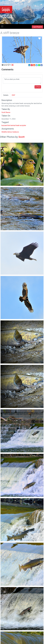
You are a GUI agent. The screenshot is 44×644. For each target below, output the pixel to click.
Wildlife (4, 132)
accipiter (23, 125)
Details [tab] (6, 95)
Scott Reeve (6, 112)
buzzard (4, 125)
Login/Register (37, 27)
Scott (21, 137)
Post (38, 87)
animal (13, 125)
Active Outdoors (13, 132)
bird (9, 125)
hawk (18, 125)
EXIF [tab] (13, 95)
